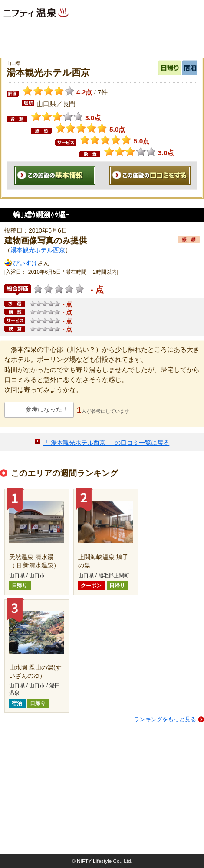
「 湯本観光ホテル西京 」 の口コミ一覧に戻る (106, 443)
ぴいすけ (25, 263)
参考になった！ (47, 409)
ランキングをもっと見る (165, 719)
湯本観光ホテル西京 (38, 250)
